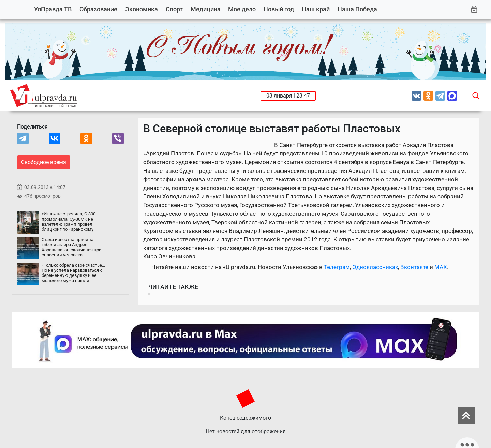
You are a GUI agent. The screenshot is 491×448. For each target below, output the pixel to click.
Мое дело (242, 9)
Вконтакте (414, 267)
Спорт (174, 9)
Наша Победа (357, 9)
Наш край (316, 9)
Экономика (142, 9)
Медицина (206, 9)
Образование (98, 9)
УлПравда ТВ (53, 9)
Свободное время (44, 162)
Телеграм (337, 267)
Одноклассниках (375, 267)
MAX (441, 267)
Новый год (279, 9)
